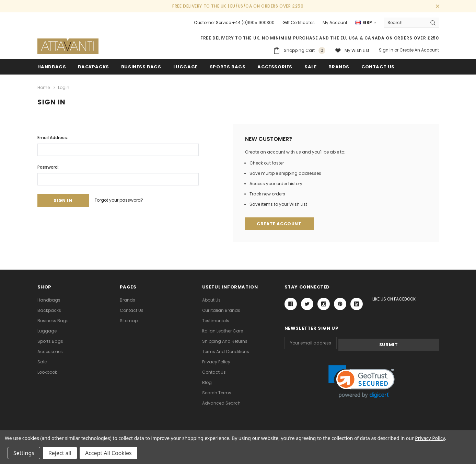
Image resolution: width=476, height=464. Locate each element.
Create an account (419, 50)
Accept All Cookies (108, 453)
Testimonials (216, 320)
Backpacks (49, 310)
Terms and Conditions (226, 351)
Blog (207, 382)
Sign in (386, 50)
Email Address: (53, 137)
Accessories (275, 67)
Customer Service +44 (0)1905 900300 (234, 22)
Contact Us (132, 310)
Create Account (280, 223)
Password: (48, 166)
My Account (335, 22)
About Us (211, 300)
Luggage (185, 67)
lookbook (47, 372)
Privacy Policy (216, 361)
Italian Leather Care (223, 331)
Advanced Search (221, 403)
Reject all (60, 453)
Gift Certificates (299, 22)
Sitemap (129, 320)
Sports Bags (228, 67)
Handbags (52, 67)
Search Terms (217, 392)
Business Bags (141, 67)
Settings (24, 453)
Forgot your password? (124, 200)
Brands (339, 67)
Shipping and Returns (225, 341)
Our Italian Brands (221, 310)
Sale (42, 361)
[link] (362, 380)
